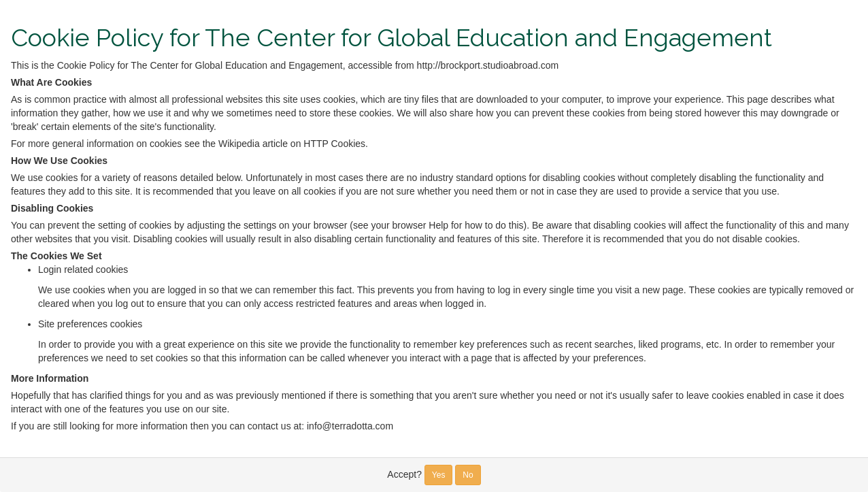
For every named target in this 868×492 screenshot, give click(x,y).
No (468, 475)
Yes (439, 475)
